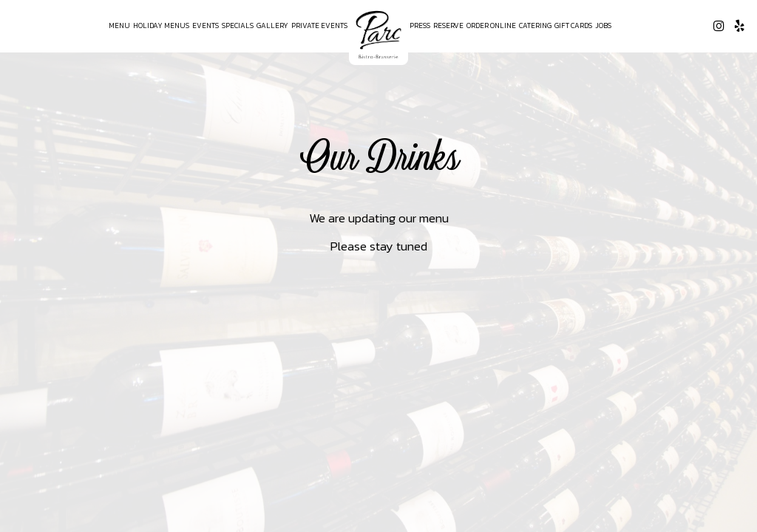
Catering (535, 25)
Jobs (603, 25)
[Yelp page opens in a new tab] (739, 26)
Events (206, 25)
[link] (378, 34)
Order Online (491, 25)
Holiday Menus (161, 25)
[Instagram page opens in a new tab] (719, 26)
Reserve (448, 25)
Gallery (272, 25)
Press (420, 25)
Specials (238, 25)
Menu (119, 25)
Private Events (319, 25)
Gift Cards (573, 25)
